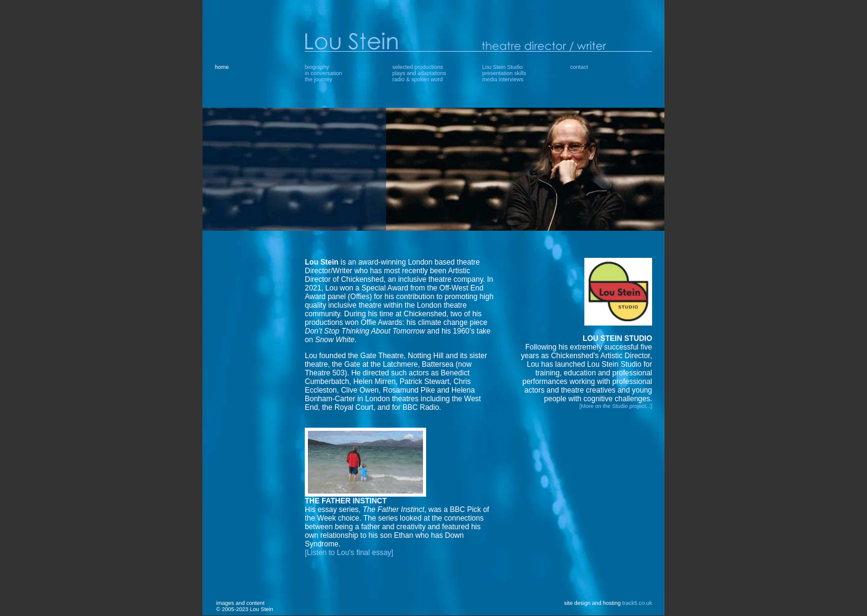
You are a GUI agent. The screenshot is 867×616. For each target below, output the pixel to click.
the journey (319, 79)
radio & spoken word (417, 79)
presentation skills (504, 73)
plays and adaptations (419, 73)
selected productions (418, 67)
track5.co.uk (637, 603)
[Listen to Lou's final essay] (349, 553)
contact (579, 67)
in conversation (324, 73)
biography (317, 67)
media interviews (503, 79)
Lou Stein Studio (502, 67)
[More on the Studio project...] (616, 406)
